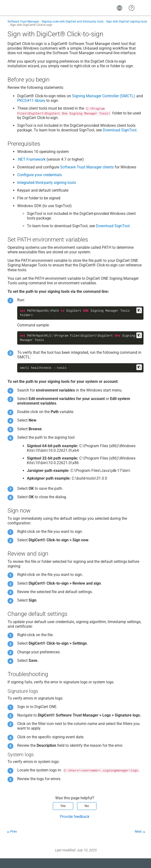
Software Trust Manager (23, 22)
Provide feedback (75, 817)
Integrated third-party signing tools (47, 183)
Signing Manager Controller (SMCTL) (104, 96)
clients (87, 167)
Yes (63, 806)
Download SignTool (120, 130)
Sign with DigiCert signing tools (127, 22)
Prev (14, 831)
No (87, 806)
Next (138, 831)
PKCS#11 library (31, 101)
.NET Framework (31, 159)
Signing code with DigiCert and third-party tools (73, 22)
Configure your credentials (40, 175)
